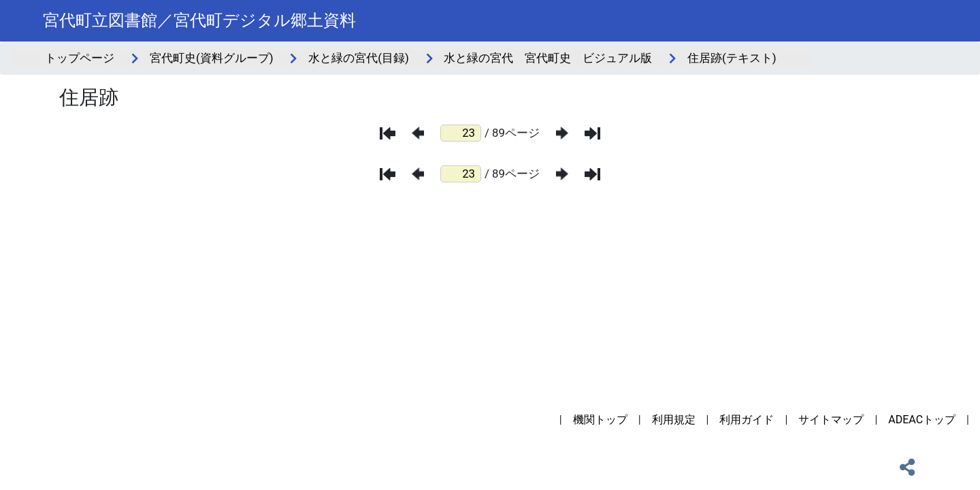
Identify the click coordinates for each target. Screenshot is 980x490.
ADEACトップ (922, 420)
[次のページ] (562, 133)
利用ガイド (747, 420)
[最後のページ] (592, 133)
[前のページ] (418, 133)
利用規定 (674, 420)
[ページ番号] (461, 133)
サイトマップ (831, 420)
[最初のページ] (388, 133)
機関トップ (600, 420)
